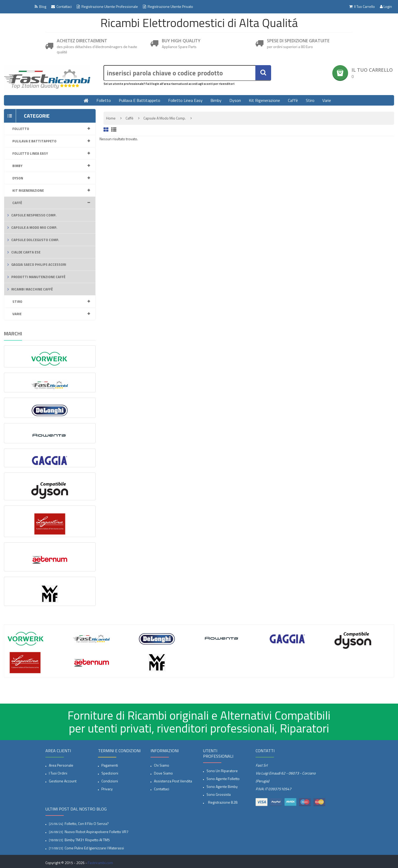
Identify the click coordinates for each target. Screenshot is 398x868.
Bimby (216, 100)
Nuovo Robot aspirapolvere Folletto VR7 (97, 832)
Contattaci (61, 6)
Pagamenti (110, 765)
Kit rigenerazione (264, 100)
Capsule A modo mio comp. (34, 227)
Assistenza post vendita (173, 781)
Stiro (310, 100)
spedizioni (110, 773)
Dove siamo (163, 773)
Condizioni (110, 781)
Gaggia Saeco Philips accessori (39, 264)
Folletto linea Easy (185, 100)
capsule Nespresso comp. (34, 215)
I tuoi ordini (58, 773)
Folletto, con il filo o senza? (87, 823)
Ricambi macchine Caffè (32, 289)
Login (386, 6)
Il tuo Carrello (362, 6)
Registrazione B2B (222, 802)
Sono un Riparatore (222, 771)
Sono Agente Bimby (222, 786)
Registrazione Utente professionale (107, 6)
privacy (107, 789)
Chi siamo (162, 765)
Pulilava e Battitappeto (139, 100)
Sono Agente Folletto (223, 779)
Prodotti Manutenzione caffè (38, 277)
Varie (327, 100)
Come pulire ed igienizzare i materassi (94, 848)
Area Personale (61, 765)
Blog (40, 6)
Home (111, 118)
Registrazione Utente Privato (168, 6)
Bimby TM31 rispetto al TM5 (87, 840)
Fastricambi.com (100, 863)
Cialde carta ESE (26, 252)
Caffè (293, 100)
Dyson (235, 100)
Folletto (104, 100)
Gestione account (63, 781)
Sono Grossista (219, 794)
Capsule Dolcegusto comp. (35, 240)
